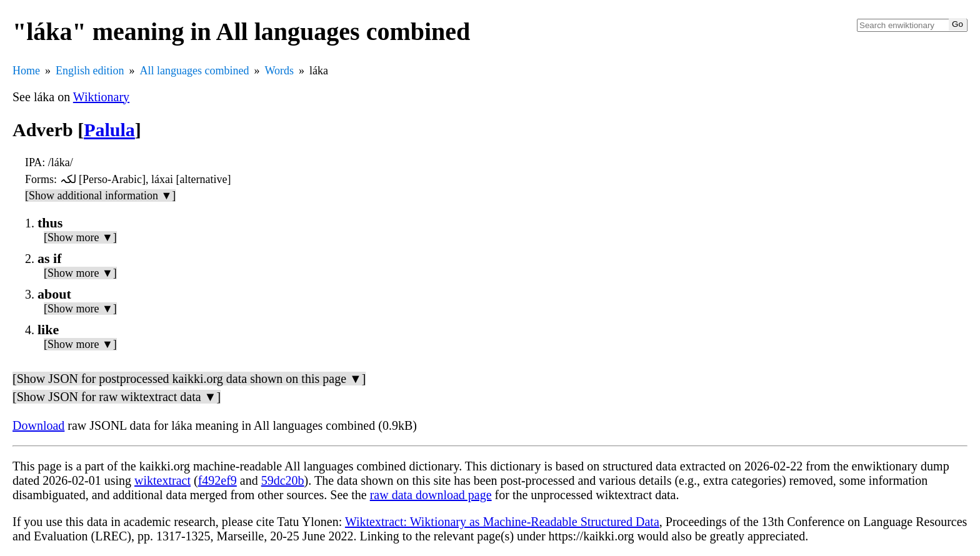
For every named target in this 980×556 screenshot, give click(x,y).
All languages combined (195, 71)
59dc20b (283, 480)
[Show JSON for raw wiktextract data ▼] (117, 397)
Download (38, 425)
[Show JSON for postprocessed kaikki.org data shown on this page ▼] (189, 379)
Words (279, 71)
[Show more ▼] (80, 237)
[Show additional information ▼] (100, 196)
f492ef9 (217, 480)
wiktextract (162, 480)
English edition (90, 71)
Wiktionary (101, 97)
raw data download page (431, 495)
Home (26, 71)
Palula (109, 130)
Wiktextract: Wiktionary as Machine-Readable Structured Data (502, 522)
